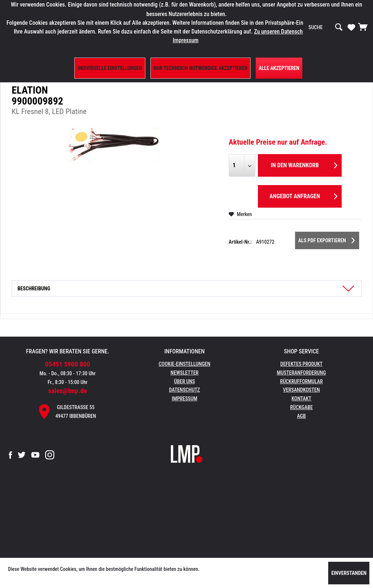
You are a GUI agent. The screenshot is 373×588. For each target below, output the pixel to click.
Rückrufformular (301, 381)
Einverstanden (349, 573)
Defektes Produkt (301, 364)
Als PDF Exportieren (326, 239)
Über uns (184, 381)
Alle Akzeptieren (279, 68)
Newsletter (184, 373)
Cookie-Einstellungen (185, 364)
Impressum (185, 399)
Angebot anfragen (303, 195)
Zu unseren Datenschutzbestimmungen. (300, 32)
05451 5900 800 (68, 364)
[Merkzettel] (351, 27)
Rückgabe (301, 407)
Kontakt (301, 399)
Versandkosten (301, 390)
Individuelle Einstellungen (110, 68)
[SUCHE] (326, 27)
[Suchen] (339, 27)
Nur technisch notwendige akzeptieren (201, 68)
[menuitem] (326, 27)
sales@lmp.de (68, 391)
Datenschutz (184, 390)
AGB (301, 416)
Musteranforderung (301, 373)
